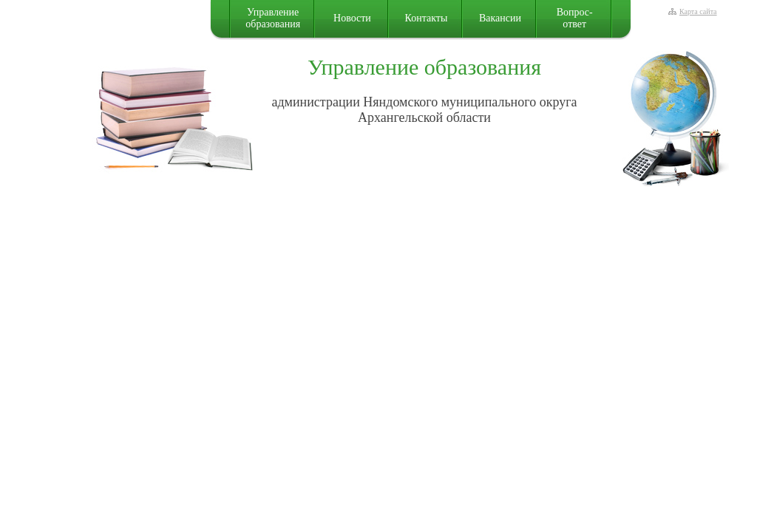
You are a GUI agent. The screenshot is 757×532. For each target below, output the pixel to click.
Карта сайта (698, 11)
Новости (352, 18)
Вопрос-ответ (575, 18)
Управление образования (273, 18)
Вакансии (500, 18)
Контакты (427, 18)
